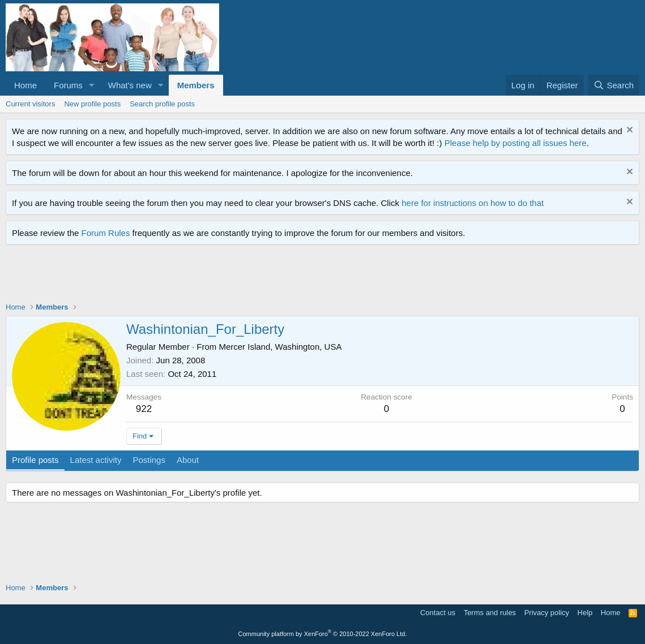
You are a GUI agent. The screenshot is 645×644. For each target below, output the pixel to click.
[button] (92, 85)
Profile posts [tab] (35, 460)
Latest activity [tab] (96, 460)
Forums (68, 85)
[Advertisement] (212, 276)
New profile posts (92, 104)
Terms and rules (490, 613)
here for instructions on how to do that (473, 203)
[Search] (614, 85)
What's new (130, 85)
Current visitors (30, 104)
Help (585, 613)
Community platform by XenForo (323, 634)
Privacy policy (547, 613)
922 (144, 409)
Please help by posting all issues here (516, 143)
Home (25, 85)
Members (196, 85)
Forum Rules (106, 233)
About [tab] (188, 460)
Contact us (438, 613)
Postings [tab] (149, 460)
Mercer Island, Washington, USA (280, 347)
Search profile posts (162, 104)
